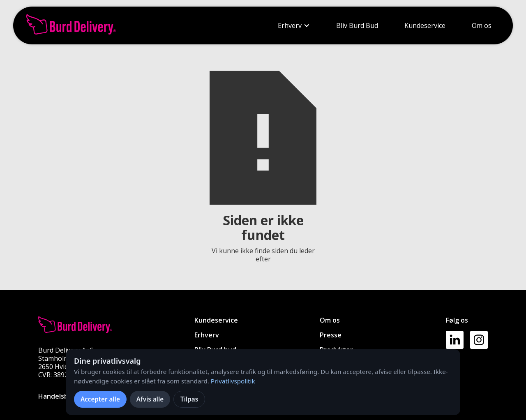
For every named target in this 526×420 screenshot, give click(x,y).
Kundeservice (425, 25)
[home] (71, 25)
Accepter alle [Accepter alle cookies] (100, 399)
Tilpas (189, 399)
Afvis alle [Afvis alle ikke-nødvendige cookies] (150, 399)
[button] (294, 25)
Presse (331, 335)
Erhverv (290, 25)
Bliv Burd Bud (357, 25)
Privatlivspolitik (233, 381)
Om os (482, 25)
